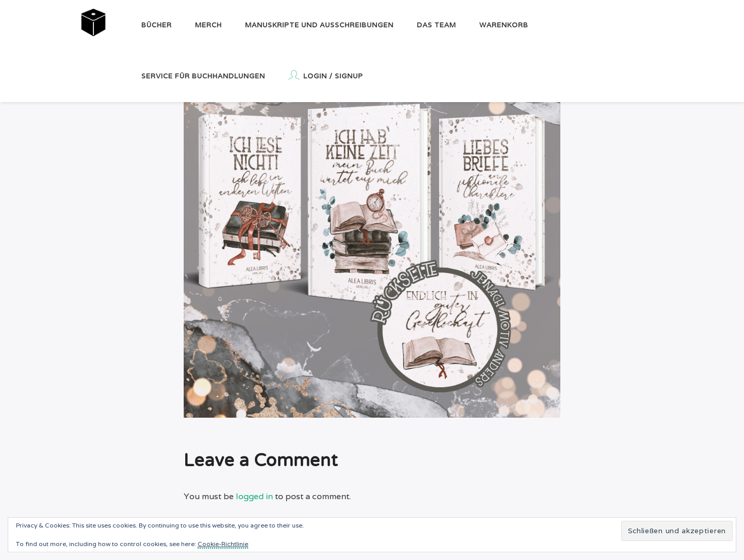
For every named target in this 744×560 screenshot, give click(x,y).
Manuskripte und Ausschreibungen (319, 25)
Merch (208, 25)
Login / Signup (326, 75)
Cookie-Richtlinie (223, 544)
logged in (254, 496)
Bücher (157, 25)
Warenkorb (504, 25)
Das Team (436, 25)
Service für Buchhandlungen (203, 76)
